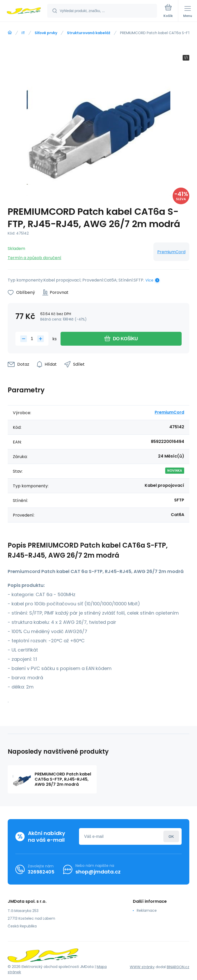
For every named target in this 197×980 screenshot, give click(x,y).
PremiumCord (171, 252)
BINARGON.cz (178, 967)
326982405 (41, 872)
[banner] (24, 11)
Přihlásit (171, 836)
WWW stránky (142, 967)
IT (23, 33)
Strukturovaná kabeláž (89, 33)
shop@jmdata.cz (98, 872)
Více (149, 280)
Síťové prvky (46, 33)
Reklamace (147, 910)
